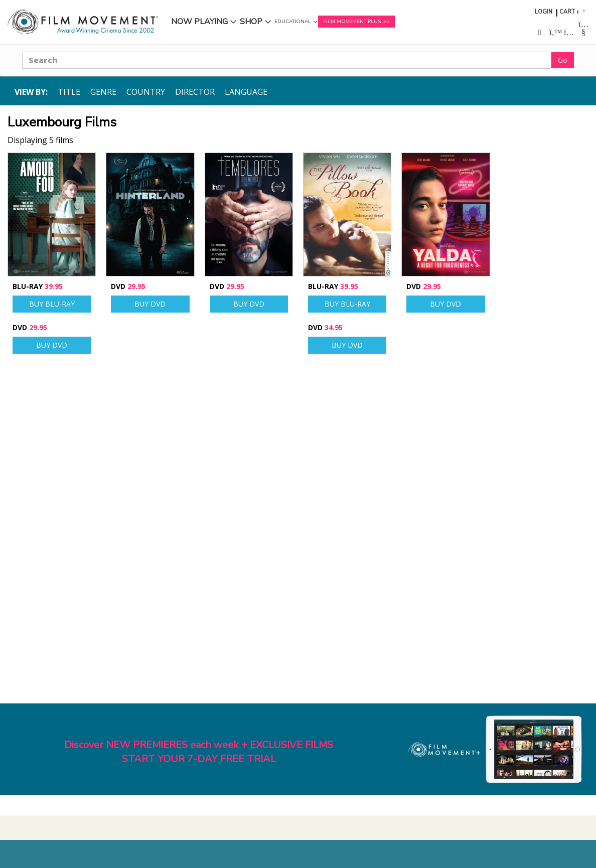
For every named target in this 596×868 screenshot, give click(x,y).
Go (563, 60)
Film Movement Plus (352, 22)
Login (544, 12)
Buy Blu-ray (52, 304)
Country (146, 92)
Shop (251, 22)
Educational (293, 22)
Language (246, 92)
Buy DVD (52, 345)
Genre (103, 92)
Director (195, 92)
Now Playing (199, 22)
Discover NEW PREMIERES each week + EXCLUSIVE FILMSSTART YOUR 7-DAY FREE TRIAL (199, 752)
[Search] (287, 60)
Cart (567, 12)
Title (69, 92)
